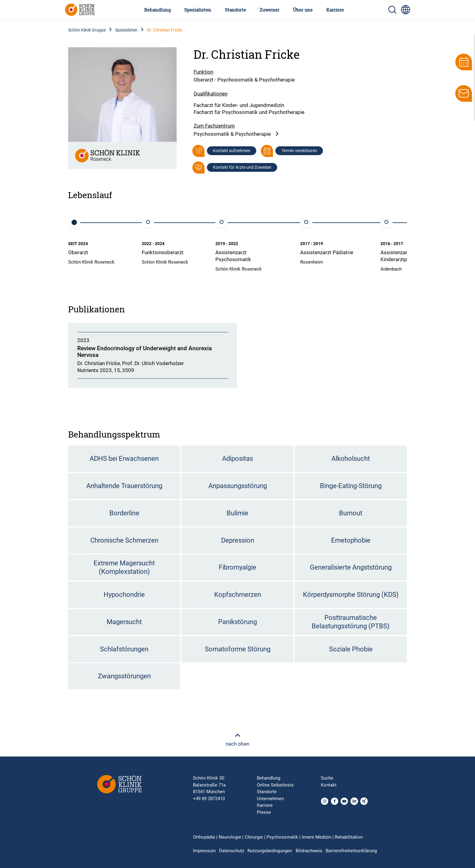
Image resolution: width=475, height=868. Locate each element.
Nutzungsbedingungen (270, 851)
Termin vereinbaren (299, 151)
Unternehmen (270, 799)
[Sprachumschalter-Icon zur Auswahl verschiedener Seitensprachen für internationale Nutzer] (406, 10)
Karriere (335, 10)
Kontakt (329, 785)
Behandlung (157, 10)
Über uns (303, 10)
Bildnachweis (309, 851)
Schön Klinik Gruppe (87, 30)
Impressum (204, 851)
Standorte (235, 10)
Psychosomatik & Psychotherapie (236, 134)
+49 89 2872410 (209, 799)
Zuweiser (269, 10)
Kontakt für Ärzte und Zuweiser (242, 167)
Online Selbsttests (275, 785)
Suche (327, 778)
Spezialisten (198, 10)
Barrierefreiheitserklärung (351, 851)
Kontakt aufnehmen (232, 151)
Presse (264, 812)
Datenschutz (232, 851)
